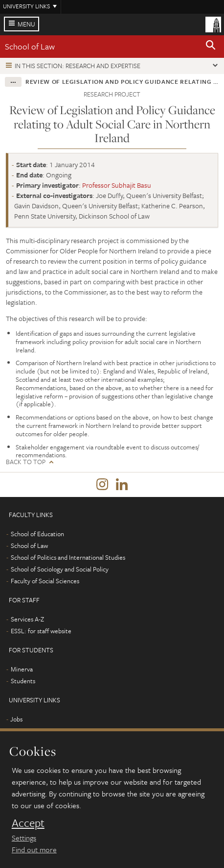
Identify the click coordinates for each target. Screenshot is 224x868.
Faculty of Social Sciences (45, 581)
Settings (24, 838)
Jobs (16, 719)
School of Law (30, 46)
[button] (211, 47)
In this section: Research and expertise (78, 66)
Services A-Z (27, 619)
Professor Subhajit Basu (117, 185)
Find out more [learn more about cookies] (34, 849)
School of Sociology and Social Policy (60, 569)
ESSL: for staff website (41, 631)
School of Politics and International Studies (68, 557)
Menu (26, 24)
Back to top (26, 462)
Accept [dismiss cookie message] (28, 823)
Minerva (22, 669)
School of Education (37, 534)
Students (23, 681)
